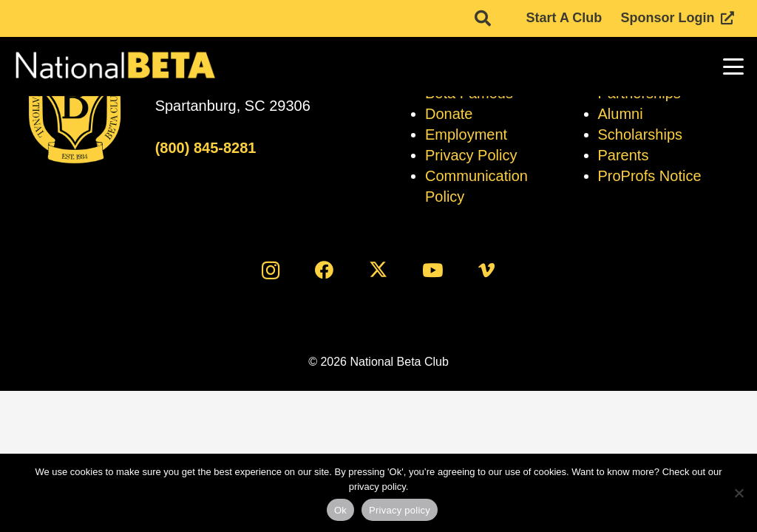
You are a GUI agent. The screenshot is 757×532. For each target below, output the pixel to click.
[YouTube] (433, 270)
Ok (340, 510)
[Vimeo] (487, 270)
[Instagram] (270, 270)
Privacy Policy (471, 155)
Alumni (621, 114)
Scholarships (641, 134)
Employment (466, 134)
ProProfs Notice (650, 176)
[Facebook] (324, 270)
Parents (624, 155)
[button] (734, 66)
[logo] (114, 66)
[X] (379, 270)
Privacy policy (400, 510)
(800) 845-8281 (206, 148)
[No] (739, 493)
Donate (449, 114)
